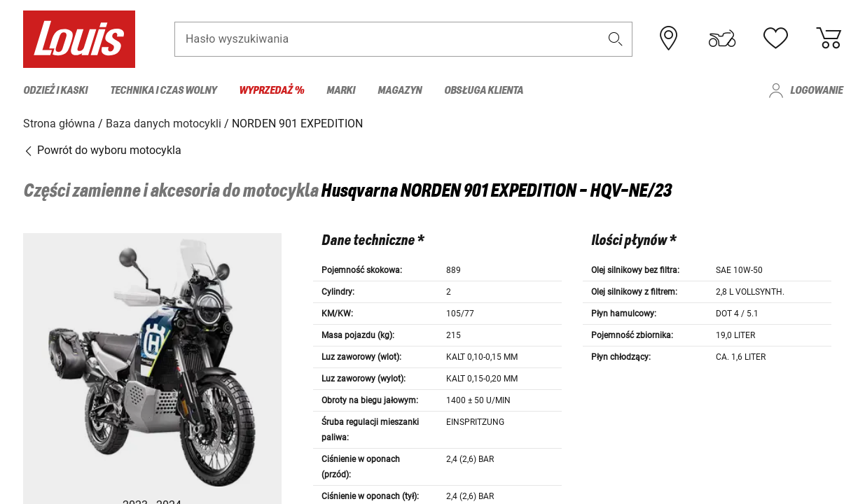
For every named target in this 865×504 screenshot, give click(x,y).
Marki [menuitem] (341, 91)
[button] (615, 40)
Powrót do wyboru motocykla (102, 150)
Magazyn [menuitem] (400, 91)
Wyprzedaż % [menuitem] (271, 91)
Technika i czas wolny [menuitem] (163, 91)
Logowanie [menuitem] (816, 91)
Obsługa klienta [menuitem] (484, 91)
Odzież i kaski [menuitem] (55, 91)
